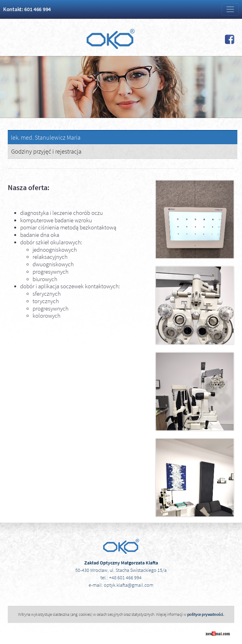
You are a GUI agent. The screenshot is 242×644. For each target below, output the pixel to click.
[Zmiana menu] (230, 9)
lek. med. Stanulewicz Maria (46, 137)
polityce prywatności (205, 614)
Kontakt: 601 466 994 (27, 9)
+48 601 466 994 (125, 577)
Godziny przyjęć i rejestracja (46, 151)
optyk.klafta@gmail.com (129, 585)
